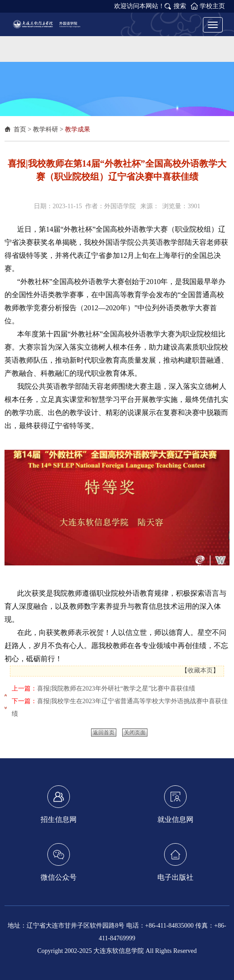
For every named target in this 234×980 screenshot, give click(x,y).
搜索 (180, 6)
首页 (20, 129)
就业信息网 (175, 804)
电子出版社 (175, 862)
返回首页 (104, 733)
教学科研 (46, 129)
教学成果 (78, 129)
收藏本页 (200, 670)
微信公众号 (59, 862)
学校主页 (212, 6)
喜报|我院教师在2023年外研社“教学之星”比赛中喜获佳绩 (116, 688)
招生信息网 (59, 804)
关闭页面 (135, 733)
